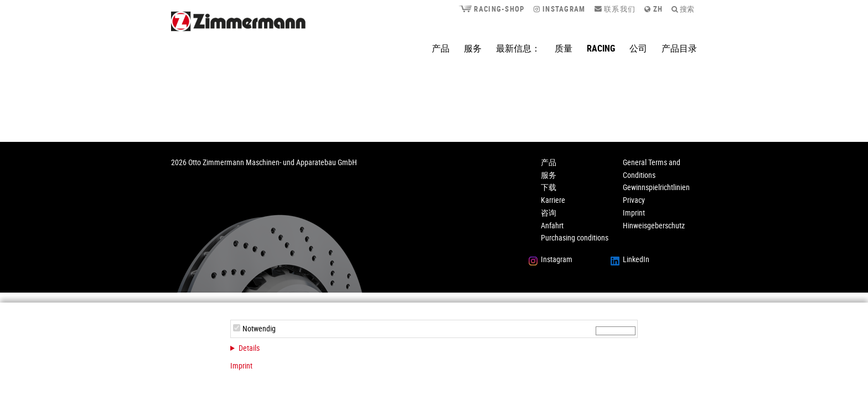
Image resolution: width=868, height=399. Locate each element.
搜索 (683, 9)
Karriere (553, 200)
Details (249, 348)
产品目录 (679, 48)
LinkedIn (636, 259)
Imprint (241, 365)
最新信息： (518, 48)
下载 (549, 187)
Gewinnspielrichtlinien (656, 187)
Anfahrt (552, 225)
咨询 (549, 213)
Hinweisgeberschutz (654, 225)
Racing (601, 48)
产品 (441, 48)
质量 (564, 48)
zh (653, 9)
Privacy (634, 200)
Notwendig (259, 328)
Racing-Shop (491, 9)
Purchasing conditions (575, 237)
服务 (473, 48)
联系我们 (615, 9)
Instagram (560, 9)
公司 (638, 48)
